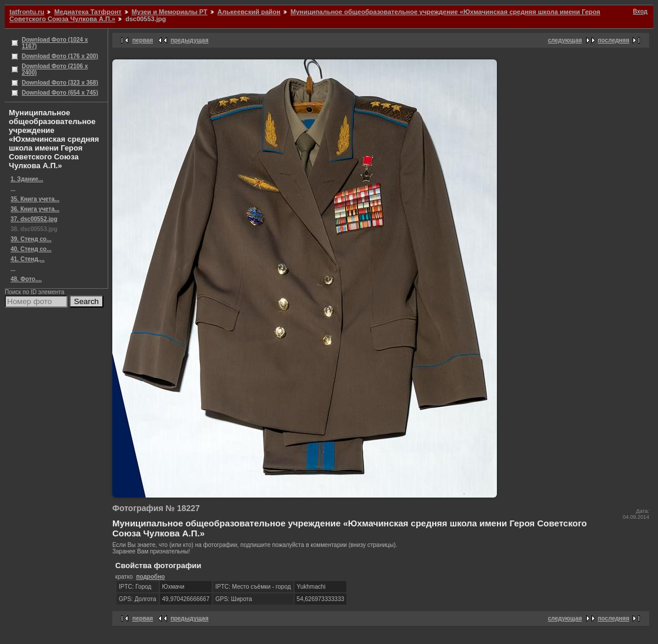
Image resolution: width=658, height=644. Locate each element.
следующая (565, 40)
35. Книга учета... (35, 199)
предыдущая (190, 40)
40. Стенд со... (31, 249)
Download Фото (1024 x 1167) (55, 43)
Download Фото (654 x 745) (60, 93)
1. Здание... (27, 179)
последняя (614, 40)
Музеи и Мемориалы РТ (170, 12)
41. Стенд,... (28, 259)
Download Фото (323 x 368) (60, 83)
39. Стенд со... (31, 239)
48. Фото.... (26, 279)
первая (143, 40)
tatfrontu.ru (27, 12)
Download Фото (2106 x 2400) (55, 69)
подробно (150, 577)
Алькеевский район (249, 12)
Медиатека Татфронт (88, 12)
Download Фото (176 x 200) (60, 56)
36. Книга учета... (35, 209)
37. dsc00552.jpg (34, 219)
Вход (640, 11)
